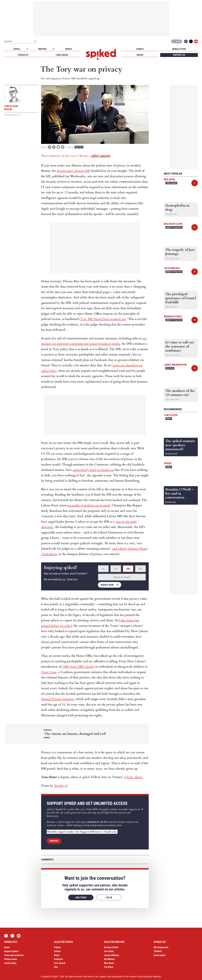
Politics (79, 147)
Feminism (58, 959)
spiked (168, 463)
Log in (176, 41)
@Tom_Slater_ (134, 777)
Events (140, 49)
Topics (17, 49)
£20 (128, 569)
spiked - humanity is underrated (101, 54)
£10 (116, 569)
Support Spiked (11, 951)
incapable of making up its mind (89, 505)
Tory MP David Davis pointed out (103, 319)
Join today (81, 898)
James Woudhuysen (175, 365)
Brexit (57, 955)
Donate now (107, 585)
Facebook (186, 41)
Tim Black (109, 967)
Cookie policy (10, 963)
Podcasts (23, 55)
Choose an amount (122, 577)
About (7, 947)
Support (54, 841)
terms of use (93, 977)
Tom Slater (171, 415)
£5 (103, 569)
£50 (140, 569)
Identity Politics (174, 227)
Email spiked (160, 955)
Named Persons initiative (58, 699)
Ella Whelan (109, 959)
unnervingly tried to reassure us (93, 470)
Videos (69, 49)
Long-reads (62, 55)
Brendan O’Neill (111, 947)
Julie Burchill (172, 268)
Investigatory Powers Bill (73, 171)
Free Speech (60, 963)
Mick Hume (109, 963)
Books (140, 55)
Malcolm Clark (173, 224)
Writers (43, 49)
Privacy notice (11, 959)
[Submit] (35, 41)
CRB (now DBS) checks (78, 667)
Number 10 (61, 786)
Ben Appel (170, 179)
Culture (57, 951)
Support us (179, 55)
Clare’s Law (49, 672)
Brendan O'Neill (173, 316)
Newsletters (179, 49)
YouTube (196, 41)
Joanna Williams (111, 955)
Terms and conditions (14, 955)
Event (169, 419)
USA (56, 967)
